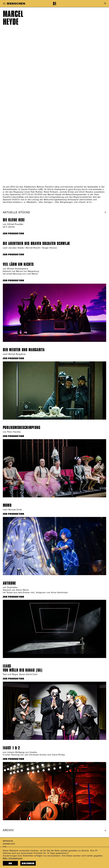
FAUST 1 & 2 (11, 748)
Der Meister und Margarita (24, 350)
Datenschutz (9, 844)
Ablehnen (28, 863)
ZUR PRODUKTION (14, 233)
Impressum (8, 841)
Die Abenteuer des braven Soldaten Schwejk (36, 243)
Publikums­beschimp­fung (22, 428)
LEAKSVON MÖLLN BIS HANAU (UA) (23, 668)
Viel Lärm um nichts (18, 264)
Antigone (9, 583)
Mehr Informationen (13, 858)
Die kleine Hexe (14, 220)
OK (10, 863)
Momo (7, 505)
